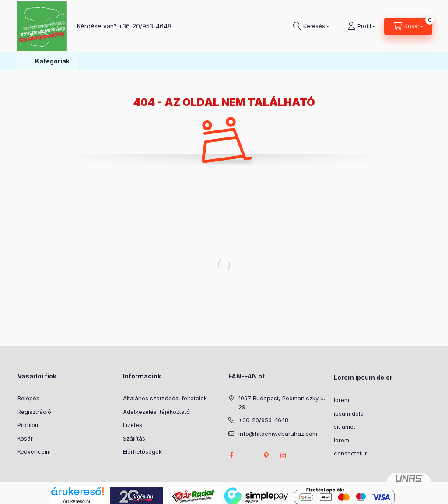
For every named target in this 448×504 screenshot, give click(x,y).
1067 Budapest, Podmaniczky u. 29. (282, 402)
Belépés (28, 398)
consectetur (350, 453)
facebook (231, 455)
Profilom (29, 425)
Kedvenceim (34, 451)
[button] (47, 61)
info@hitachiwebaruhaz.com (278, 434)
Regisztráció (34, 412)
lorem (341, 400)
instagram (283, 455)
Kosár (25, 438)
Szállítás (134, 438)
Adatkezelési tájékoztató (156, 412)
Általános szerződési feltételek (165, 398)
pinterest (266, 455)
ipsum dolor (350, 413)
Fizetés (133, 425)
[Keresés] (311, 26)
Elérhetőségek (142, 451)
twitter (248, 455)
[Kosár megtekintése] (408, 26)
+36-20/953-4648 (145, 26)
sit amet (345, 427)
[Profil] (361, 26)
